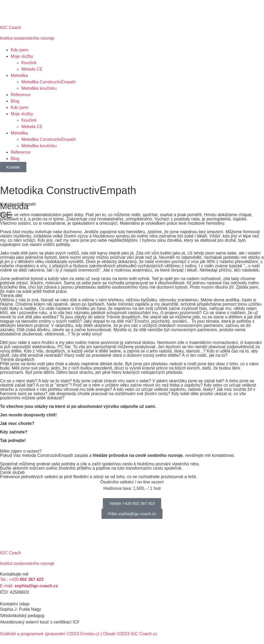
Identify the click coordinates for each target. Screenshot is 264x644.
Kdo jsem (20, 50)
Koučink (29, 63)
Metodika (19, 75)
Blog (15, 101)
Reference (21, 95)
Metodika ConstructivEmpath (49, 82)
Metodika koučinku (39, 88)
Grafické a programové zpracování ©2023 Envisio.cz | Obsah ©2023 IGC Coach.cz (79, 634)
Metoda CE (32, 69)
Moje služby (22, 56)
